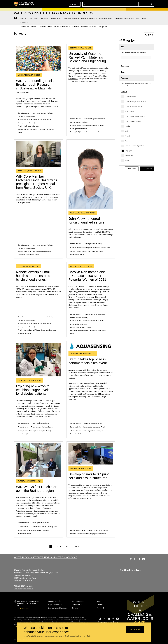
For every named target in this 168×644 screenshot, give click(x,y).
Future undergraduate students (135, 116)
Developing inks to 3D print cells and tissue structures (89, 476)
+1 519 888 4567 (24, 608)
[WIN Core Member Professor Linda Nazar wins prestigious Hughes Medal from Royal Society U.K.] (38, 154)
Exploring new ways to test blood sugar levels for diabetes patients (33, 390)
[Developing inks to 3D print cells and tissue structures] (91, 454)
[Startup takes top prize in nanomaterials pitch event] (91, 346)
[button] (135, 4)
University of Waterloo (80, 68)
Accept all (135, 629)
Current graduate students (134, 106)
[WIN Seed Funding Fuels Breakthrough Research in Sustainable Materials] (38, 58)
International (129, 156)
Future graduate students (133, 121)
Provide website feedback (130, 570)
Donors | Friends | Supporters (135, 146)
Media (127, 161)
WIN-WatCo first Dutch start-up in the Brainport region (37, 489)
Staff (127, 131)
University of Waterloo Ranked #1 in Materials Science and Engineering (87, 57)
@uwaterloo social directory (109, 622)
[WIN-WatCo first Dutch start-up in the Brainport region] (38, 460)
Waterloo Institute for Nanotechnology (45, 557)
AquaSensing (73, 383)
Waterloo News (24, 92)
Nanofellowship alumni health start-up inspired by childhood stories (33, 276)
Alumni (127, 136)
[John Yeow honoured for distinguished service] (91, 175)
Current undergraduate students (135, 102)
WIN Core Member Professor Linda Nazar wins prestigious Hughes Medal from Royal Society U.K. (37, 182)
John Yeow (73, 229)
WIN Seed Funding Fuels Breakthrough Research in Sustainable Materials (35, 84)
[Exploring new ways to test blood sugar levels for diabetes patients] (38, 360)
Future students (130, 111)
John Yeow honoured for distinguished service (87, 220)
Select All (124, 92)
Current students (131, 97)
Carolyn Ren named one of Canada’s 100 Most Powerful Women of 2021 (87, 276)
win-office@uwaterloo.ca (24, 589)
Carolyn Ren (73, 286)
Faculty (128, 126)
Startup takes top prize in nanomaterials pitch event (88, 361)
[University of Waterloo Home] (24, 4)
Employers (129, 151)
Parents (128, 141)
